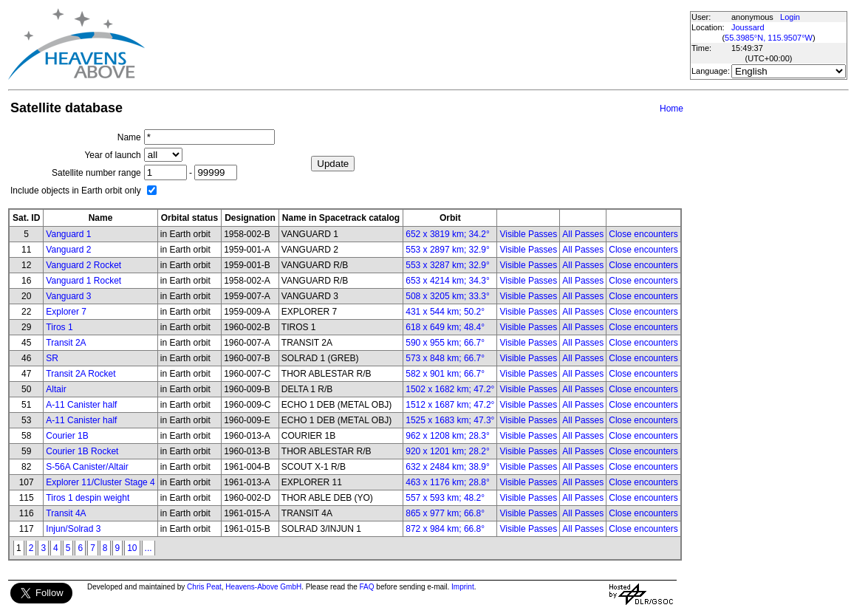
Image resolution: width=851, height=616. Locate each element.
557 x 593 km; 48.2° (445, 498)
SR (52, 358)
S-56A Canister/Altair (87, 467)
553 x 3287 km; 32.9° (448, 265)
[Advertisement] (417, 44)
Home (671, 109)
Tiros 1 (59, 327)
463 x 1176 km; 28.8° (448, 482)
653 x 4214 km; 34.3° (448, 281)
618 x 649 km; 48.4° (445, 327)
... (148, 548)
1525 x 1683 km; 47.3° (450, 420)
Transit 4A (66, 513)
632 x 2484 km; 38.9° (448, 467)
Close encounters (643, 234)
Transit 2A (66, 343)
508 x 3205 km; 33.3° (448, 296)
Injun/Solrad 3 (73, 529)
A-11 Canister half (81, 405)
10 (132, 548)
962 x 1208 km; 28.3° (448, 436)
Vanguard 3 (68, 296)
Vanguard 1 (68, 234)
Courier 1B (67, 436)
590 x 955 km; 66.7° (445, 343)
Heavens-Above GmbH (263, 587)
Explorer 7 (66, 312)
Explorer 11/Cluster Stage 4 (100, 482)
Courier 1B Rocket (82, 451)
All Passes (583, 234)
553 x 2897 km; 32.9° (448, 250)
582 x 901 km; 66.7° (445, 374)
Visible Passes (528, 234)
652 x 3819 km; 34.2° (448, 234)
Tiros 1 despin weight (88, 498)
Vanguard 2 (68, 250)
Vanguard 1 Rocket (83, 281)
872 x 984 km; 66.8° (445, 529)
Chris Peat (204, 587)
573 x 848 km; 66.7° (445, 358)
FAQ (367, 587)
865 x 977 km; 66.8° (445, 513)
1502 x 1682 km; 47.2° (450, 389)
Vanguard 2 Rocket (83, 265)
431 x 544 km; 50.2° (445, 312)
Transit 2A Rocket (81, 374)
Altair (56, 389)
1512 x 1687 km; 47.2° (450, 405)
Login (790, 17)
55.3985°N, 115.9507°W (769, 38)
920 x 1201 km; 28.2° (448, 451)
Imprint (463, 587)
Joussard (748, 27)
